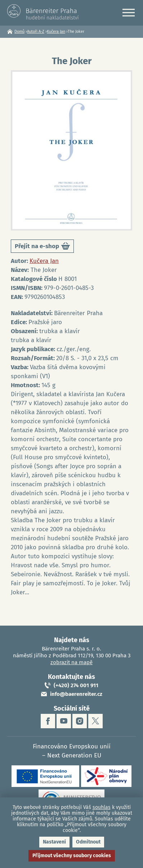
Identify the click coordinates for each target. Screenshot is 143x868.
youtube (64, 721)
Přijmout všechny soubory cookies (72, 856)
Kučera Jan (56, 32)
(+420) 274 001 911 (76, 685)
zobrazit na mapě (71, 662)
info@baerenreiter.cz (76, 694)
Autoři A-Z (36, 32)
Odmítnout (88, 842)
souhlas (102, 807)
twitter (95, 721)
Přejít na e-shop (42, 247)
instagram (80, 721)
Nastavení (54, 842)
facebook (48, 721)
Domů (19, 32)
